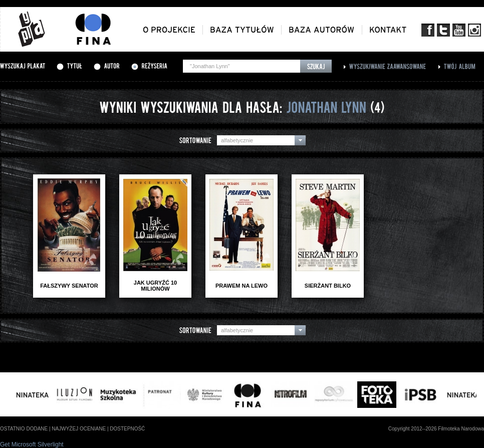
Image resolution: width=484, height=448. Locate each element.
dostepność (127, 429)
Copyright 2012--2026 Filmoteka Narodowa (436, 429)
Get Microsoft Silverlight (32, 444)
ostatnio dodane (24, 429)
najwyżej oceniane (79, 429)
